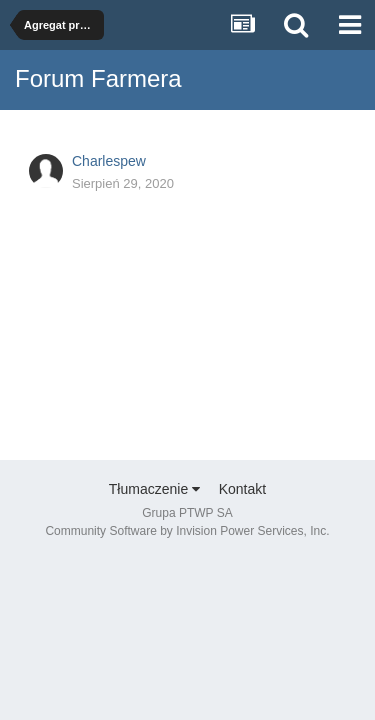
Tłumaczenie (154, 489)
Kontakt (242, 489)
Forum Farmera (98, 78)
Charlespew (109, 161)
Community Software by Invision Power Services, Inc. (187, 531)
